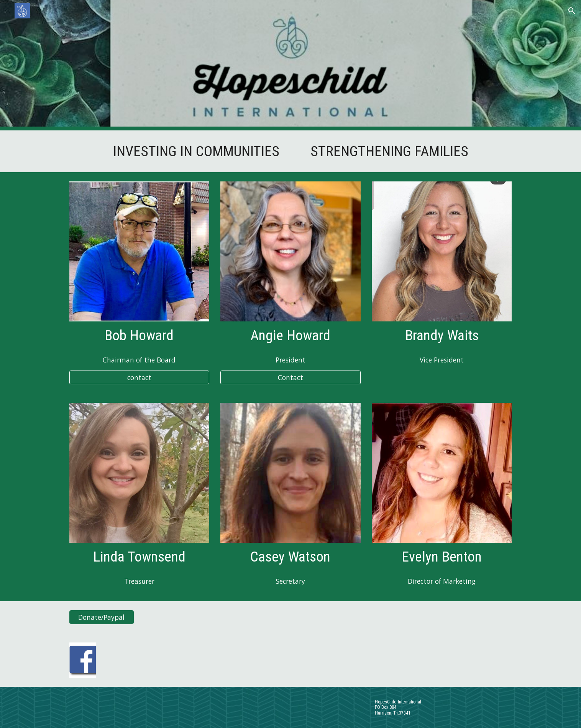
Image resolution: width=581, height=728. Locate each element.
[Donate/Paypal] (102, 617)
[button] (572, 11)
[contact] (139, 378)
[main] (290, 151)
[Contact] (290, 378)
